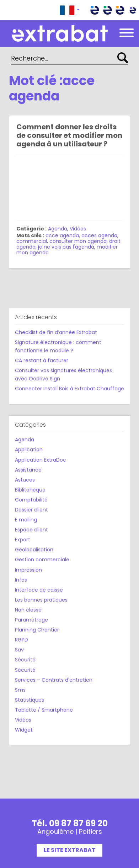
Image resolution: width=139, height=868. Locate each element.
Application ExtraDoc (41, 460)
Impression (28, 570)
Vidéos (78, 229)
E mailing (26, 520)
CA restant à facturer (42, 360)
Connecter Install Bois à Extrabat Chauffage (69, 389)
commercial (32, 241)
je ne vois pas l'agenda (66, 247)
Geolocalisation (34, 550)
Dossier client (31, 510)
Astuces (25, 480)
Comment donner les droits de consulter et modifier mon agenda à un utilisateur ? (69, 135)
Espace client (31, 530)
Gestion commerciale (42, 560)
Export (23, 540)
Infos (21, 580)
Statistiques (30, 700)
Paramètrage (31, 620)
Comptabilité (31, 500)
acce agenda (62, 235)
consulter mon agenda (78, 241)
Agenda (58, 229)
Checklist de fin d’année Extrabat (56, 332)
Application (29, 449)
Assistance (28, 470)
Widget (24, 730)
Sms (20, 690)
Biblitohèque (30, 490)
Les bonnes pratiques (41, 600)
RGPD (22, 640)
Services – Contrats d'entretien (54, 680)
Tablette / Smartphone (44, 710)
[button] (70, 10)
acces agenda (99, 235)
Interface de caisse (39, 590)
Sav (19, 650)
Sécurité (25, 660)
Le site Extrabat (70, 850)
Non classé (28, 610)
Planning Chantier (37, 630)
